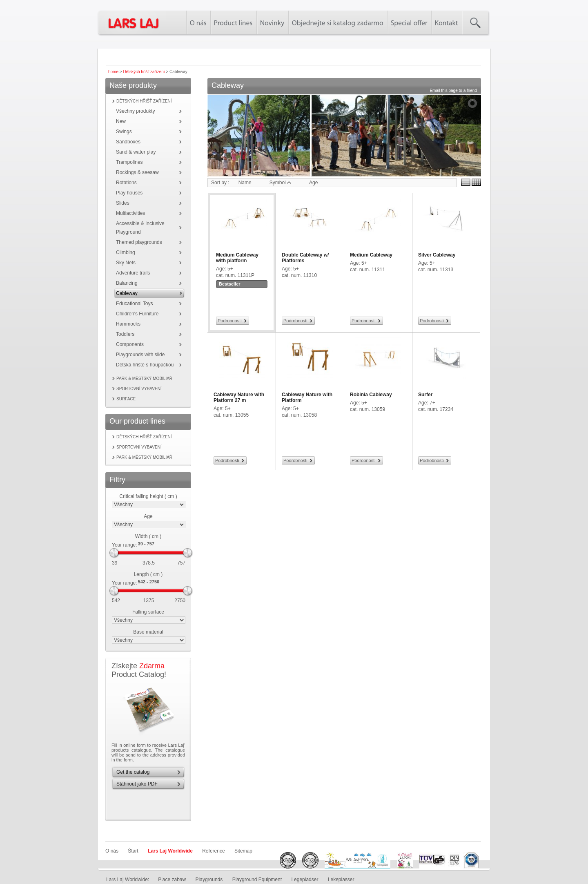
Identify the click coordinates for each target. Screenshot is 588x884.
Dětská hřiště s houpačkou (145, 365)
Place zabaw (172, 880)
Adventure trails (133, 273)
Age (148, 516)
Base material (148, 632)
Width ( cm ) (148, 536)
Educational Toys (135, 304)
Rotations (126, 183)
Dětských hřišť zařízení (144, 72)
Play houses (129, 193)
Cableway (127, 293)
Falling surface (148, 612)
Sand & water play (136, 152)
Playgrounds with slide (140, 355)
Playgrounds (209, 880)
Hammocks (128, 324)
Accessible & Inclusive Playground (140, 228)
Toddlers (125, 334)
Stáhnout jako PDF (137, 784)
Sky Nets (126, 263)
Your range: (125, 545)
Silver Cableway (437, 255)
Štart (133, 851)
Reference (213, 851)
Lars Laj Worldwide (170, 851)
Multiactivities (130, 213)
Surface (126, 399)
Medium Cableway (371, 255)
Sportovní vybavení (139, 389)
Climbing (126, 252)
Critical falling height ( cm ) (148, 496)
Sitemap (243, 851)
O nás (112, 851)
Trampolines (129, 162)
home (113, 72)
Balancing (127, 283)
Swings (124, 132)
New (121, 121)
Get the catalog (133, 772)
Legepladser (305, 880)
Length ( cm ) (148, 574)
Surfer (425, 395)
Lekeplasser (341, 880)
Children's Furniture (137, 314)
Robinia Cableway (371, 395)
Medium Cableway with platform (237, 258)
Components (130, 344)
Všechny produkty (135, 111)
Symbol (280, 183)
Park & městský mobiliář (144, 378)
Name (245, 183)
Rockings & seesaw (137, 172)
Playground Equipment (257, 880)
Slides (123, 203)
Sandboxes (128, 142)
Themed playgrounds (139, 242)
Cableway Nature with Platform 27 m (239, 397)
